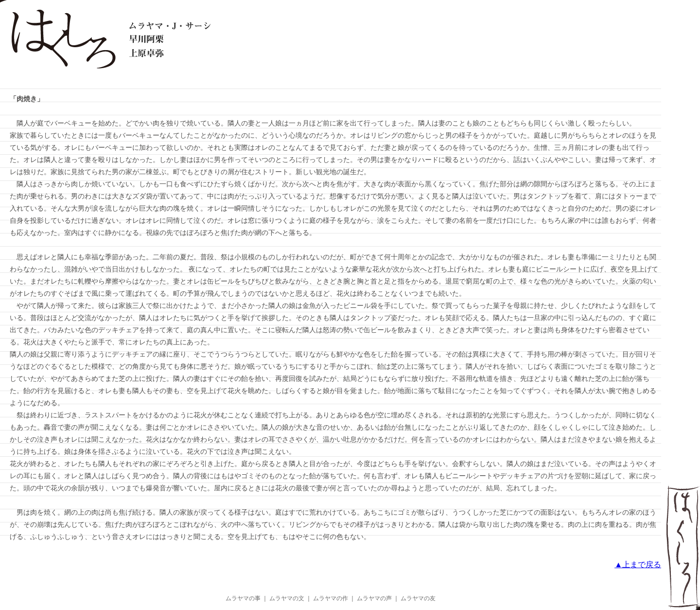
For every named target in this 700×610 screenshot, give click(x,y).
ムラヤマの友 (418, 598)
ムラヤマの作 (331, 598)
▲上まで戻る (638, 565)
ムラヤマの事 (243, 598)
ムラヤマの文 (287, 598)
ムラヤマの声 (374, 598)
